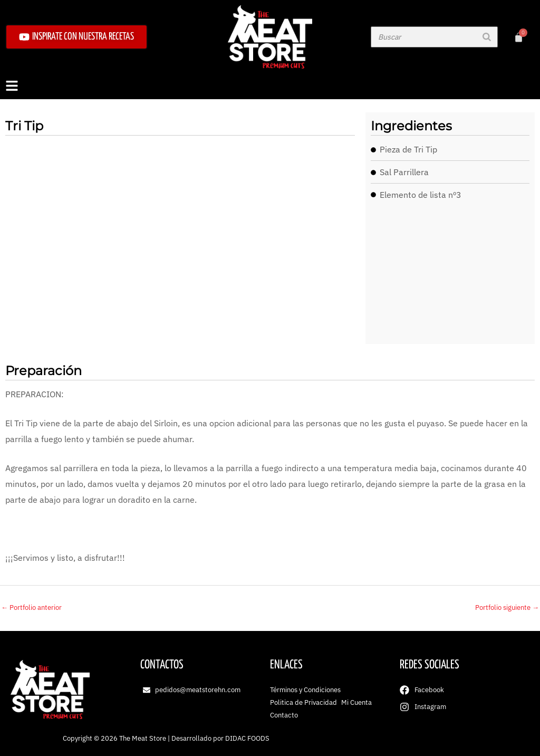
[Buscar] (487, 37)
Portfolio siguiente (507, 607)
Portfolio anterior (31, 607)
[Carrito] (519, 37)
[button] (270, 87)
